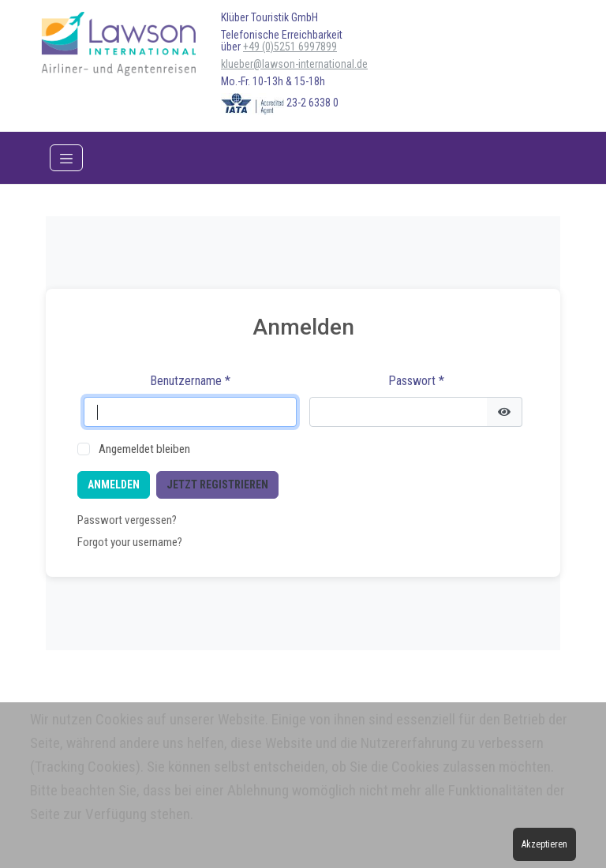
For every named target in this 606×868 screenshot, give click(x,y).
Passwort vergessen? (127, 520)
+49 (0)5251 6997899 (290, 47)
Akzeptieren (544, 844)
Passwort (416, 381)
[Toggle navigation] (66, 158)
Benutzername (190, 381)
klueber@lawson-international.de (294, 64)
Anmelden (114, 485)
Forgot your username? (130, 542)
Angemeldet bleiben (144, 449)
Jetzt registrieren (217, 485)
